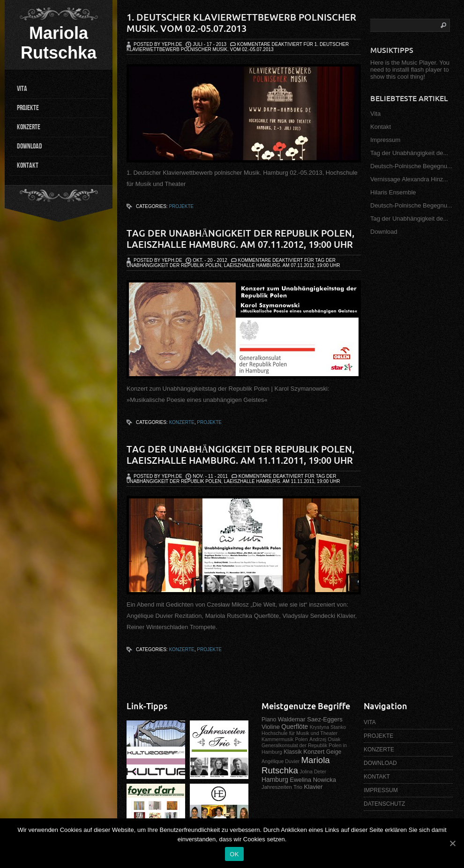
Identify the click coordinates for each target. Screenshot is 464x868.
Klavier (314, 787)
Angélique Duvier (281, 761)
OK (234, 854)
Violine (271, 727)
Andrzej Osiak (325, 739)
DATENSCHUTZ (384, 804)
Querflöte (295, 727)
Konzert (314, 752)
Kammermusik (277, 739)
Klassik (293, 752)
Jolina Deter (313, 772)
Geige (334, 752)
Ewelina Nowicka (313, 780)
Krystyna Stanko (328, 727)
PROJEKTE (28, 108)
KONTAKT (28, 166)
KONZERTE (29, 127)
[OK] (452, 843)
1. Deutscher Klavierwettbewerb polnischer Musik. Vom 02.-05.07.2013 (241, 23)
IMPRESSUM (381, 790)
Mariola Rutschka (59, 43)
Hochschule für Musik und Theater (299, 733)
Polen (301, 739)
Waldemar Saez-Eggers (310, 719)
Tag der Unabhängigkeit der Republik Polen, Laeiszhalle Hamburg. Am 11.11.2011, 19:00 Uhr (240, 455)
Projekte (181, 206)
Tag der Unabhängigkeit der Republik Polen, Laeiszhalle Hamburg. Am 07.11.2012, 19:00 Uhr (240, 239)
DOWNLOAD (30, 146)
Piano (269, 720)
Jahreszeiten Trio (282, 787)
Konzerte (181, 422)
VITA (22, 89)
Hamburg (275, 779)
